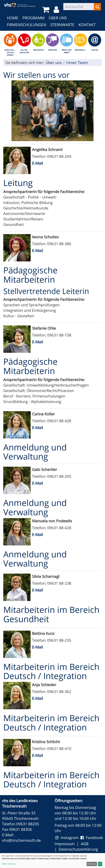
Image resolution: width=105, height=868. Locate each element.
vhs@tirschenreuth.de (21, 840)
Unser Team (77, 62)
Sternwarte (62, 25)
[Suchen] (97, 7)
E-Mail (37, 163)
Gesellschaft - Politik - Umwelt (11, 52)
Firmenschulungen (27, 25)
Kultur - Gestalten (24, 51)
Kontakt (87, 25)
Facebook (92, 838)
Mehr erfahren (9, 864)
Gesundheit (38, 50)
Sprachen (52, 50)
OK (100, 864)
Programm (33, 18)
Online (95, 50)
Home (13, 18)
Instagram (68, 838)
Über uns (58, 18)
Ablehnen (92, 864)
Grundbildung (81, 50)
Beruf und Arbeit (67, 51)
